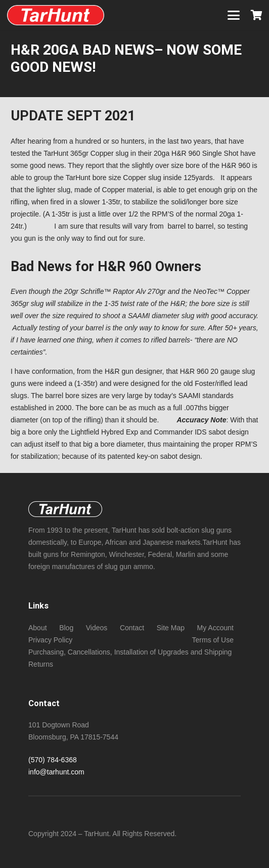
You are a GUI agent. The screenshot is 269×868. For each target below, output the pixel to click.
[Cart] (256, 15)
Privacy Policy (50, 640)
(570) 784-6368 (53, 760)
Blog (66, 628)
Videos (97, 628)
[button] (234, 15)
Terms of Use (213, 640)
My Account (215, 628)
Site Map (171, 628)
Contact (132, 628)
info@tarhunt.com (56, 772)
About (38, 628)
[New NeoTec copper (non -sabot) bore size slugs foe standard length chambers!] (56, 15)
